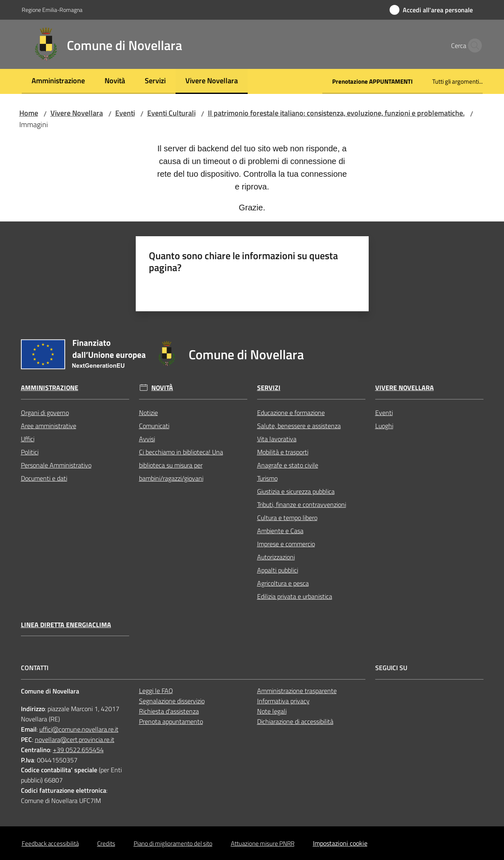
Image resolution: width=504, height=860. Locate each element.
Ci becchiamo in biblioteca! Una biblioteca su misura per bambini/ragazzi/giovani (181, 465)
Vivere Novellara (77, 113)
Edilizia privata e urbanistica (295, 596)
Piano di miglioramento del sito (173, 843)
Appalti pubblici (278, 570)
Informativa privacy (283, 701)
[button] (473, 46)
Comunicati (154, 426)
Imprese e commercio (286, 544)
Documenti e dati (44, 478)
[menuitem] (58, 81)
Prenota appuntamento (171, 721)
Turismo (267, 478)
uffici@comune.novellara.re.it (79, 729)
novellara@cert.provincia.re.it (75, 739)
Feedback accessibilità (50, 843)
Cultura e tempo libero (287, 518)
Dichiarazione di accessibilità (295, 721)
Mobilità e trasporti (283, 452)
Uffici (28, 439)
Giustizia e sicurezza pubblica (296, 491)
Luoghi (384, 426)
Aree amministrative (49, 426)
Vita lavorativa (277, 439)
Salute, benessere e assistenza (299, 426)
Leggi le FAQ (156, 691)
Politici (30, 452)
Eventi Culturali (171, 113)
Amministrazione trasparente (297, 691)
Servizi (269, 388)
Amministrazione (50, 388)
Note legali (272, 711)
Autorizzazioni (276, 557)
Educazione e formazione (291, 413)
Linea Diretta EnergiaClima (66, 625)
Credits (106, 843)
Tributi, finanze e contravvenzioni (302, 504)
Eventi (125, 113)
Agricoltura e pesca (283, 583)
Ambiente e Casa (280, 531)
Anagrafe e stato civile (288, 465)
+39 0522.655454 (78, 750)
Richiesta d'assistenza (169, 711)
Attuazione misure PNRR (263, 843)
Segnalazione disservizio (172, 701)
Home (29, 113)
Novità (162, 388)
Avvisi (147, 439)
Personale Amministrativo (56, 465)
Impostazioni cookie (340, 843)
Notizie (148, 413)
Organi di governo (45, 413)
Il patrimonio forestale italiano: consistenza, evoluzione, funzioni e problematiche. (336, 113)
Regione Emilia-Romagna (52, 10)
